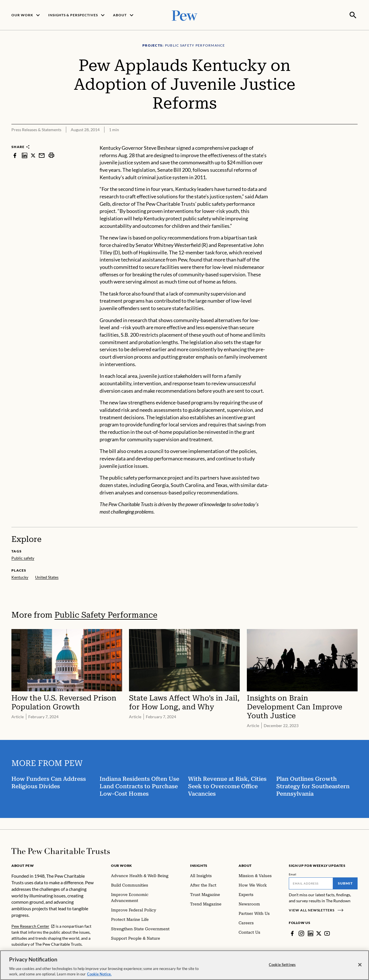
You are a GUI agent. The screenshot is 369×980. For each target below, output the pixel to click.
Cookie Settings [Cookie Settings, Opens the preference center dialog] (282, 965)
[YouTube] (327, 933)
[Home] (61, 851)
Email (293, 874)
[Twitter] (319, 933)
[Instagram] (301, 933)
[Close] (360, 965)
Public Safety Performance (106, 614)
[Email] (311, 883)
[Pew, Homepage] (185, 15)
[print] (51, 155)
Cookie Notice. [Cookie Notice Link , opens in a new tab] (99, 974)
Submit (345, 883)
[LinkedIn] (310, 933)
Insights (199, 865)
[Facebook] (292, 933)
